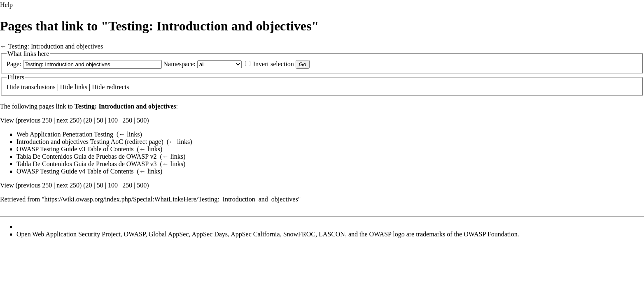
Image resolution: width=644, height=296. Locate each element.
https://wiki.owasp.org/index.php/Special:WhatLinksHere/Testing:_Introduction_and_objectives (171, 199)
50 (100, 120)
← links (129, 134)
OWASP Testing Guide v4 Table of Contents (75, 171)
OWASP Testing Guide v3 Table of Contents (75, 149)
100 (113, 120)
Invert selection (274, 64)
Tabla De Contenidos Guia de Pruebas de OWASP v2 (86, 156)
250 (127, 120)
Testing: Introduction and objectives (56, 46)
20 (89, 120)
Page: (14, 64)
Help (6, 5)
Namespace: (180, 64)
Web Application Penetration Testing (65, 134)
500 (142, 120)
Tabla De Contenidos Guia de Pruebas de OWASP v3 (86, 164)
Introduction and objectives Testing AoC (70, 142)
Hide (13, 87)
